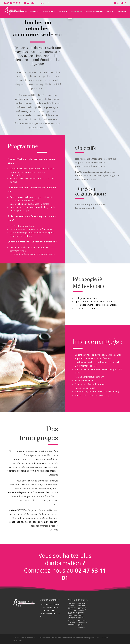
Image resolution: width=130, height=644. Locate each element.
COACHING (63, 11)
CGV (97, 638)
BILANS (33, 11)
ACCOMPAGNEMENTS (94, 11)
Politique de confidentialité (64, 638)
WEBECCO (17, 641)
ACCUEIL (23, 11)
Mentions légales (86, 638)
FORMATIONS (47, 11)
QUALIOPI (110, 11)
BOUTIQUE (122, 11)
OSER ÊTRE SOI (77, 11)
